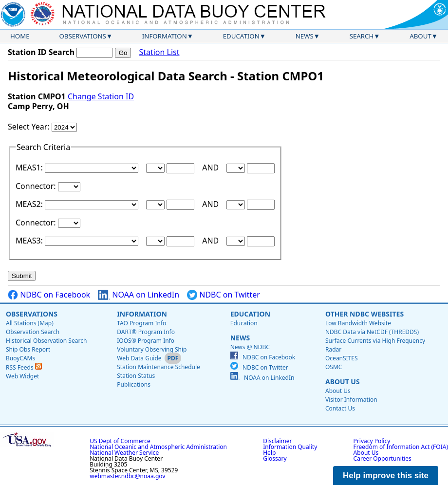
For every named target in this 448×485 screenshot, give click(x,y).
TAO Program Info (141, 323)
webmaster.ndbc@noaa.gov (127, 476)
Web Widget (22, 376)
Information (165, 36)
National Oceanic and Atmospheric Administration (158, 447)
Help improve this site (386, 476)
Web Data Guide (139, 358)
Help (269, 453)
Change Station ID (101, 96)
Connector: (37, 186)
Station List (159, 52)
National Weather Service (124, 453)
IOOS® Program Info (146, 341)
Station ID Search (41, 52)
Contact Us (340, 408)
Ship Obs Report (28, 349)
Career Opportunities (383, 458)
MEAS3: (30, 241)
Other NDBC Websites (364, 314)
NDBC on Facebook (49, 295)
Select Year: (30, 127)
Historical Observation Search (46, 341)
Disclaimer (277, 441)
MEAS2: (30, 204)
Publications (134, 384)
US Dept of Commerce (120, 441)
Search (362, 36)
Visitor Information (351, 400)
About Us (343, 382)
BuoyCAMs (20, 358)
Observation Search (33, 332)
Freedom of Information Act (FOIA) (401, 447)
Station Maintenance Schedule (159, 367)
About (420, 36)
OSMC (334, 367)
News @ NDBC (250, 347)
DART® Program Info (146, 332)
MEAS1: (30, 168)
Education (241, 36)
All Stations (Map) (30, 323)
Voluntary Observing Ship (152, 349)
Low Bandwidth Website (358, 323)
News (305, 36)
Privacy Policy (372, 441)
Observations (82, 36)
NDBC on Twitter (224, 295)
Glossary (275, 458)
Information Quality (290, 447)
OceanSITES (342, 358)
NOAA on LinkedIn (139, 295)
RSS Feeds (24, 367)
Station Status (136, 376)
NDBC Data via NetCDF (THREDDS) (372, 332)
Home (20, 36)
